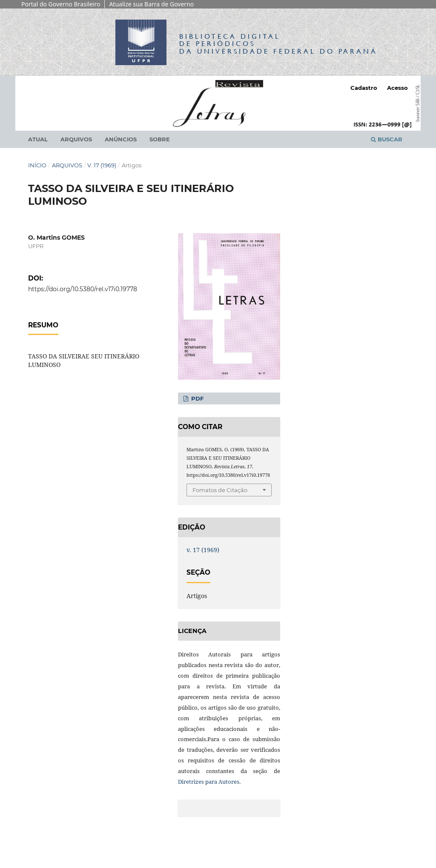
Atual (38, 139)
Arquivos (76, 139)
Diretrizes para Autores (209, 782)
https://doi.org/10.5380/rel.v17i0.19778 (83, 289)
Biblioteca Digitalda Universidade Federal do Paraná (278, 44)
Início (37, 165)
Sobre (160, 139)
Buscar (387, 139)
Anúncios (121, 139)
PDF (196, 398)
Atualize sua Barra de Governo (151, 4)
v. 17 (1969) (102, 165)
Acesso (397, 88)
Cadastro (364, 88)
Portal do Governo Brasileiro (61, 4)
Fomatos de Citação (220, 490)
